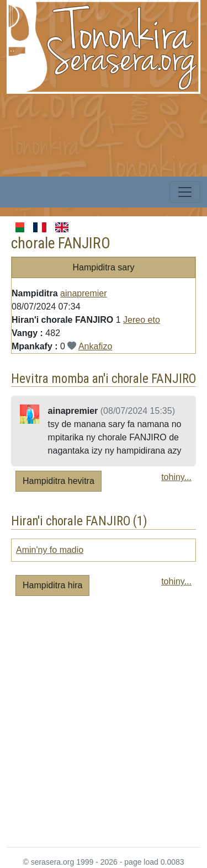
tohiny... (176, 477)
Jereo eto (142, 320)
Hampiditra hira (52, 585)
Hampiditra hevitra (59, 481)
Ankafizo (95, 346)
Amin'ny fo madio (50, 550)
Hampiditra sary (103, 267)
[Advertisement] (104, 726)
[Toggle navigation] (185, 192)
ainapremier (83, 293)
